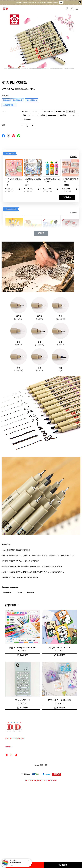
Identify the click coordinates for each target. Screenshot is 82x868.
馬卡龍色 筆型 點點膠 (14, 180)
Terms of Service (31, 780)
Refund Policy (52, 780)
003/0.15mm (26, 119)
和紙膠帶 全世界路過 (33, 180)
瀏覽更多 (41, 233)
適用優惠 (5, 95)
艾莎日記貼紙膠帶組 (70, 180)
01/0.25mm (61, 111)
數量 (3, 125)
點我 (61, 2)
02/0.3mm (25, 111)
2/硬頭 (71, 111)
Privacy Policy (42, 780)
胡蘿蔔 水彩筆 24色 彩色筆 (52, 180)
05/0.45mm (74, 115)
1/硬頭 (43, 115)
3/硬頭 (23, 115)
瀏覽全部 (73, 157)
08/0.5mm (33, 115)
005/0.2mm (49, 111)
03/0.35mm (37, 111)
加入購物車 (67, 197)
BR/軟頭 (63, 115)
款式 (3, 112)
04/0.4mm (52, 115)
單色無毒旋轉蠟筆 (16, 864)
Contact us (9, 747)
